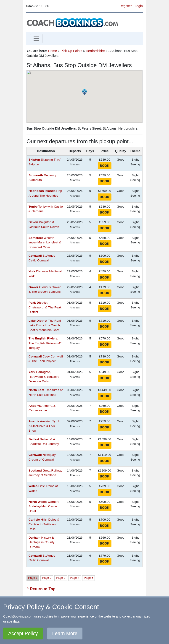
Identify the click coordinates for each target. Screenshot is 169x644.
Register (126, 6)
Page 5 (88, 578)
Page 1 (33, 578)
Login (139, 6)
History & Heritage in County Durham (41, 542)
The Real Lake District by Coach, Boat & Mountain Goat (45, 325)
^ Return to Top (41, 589)
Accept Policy (23, 633)
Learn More (65, 633)
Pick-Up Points (71, 51)
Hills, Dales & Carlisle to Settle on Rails (44, 524)
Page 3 (61, 578)
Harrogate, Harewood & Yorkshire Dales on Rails (44, 377)
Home (53, 51)
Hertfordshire (95, 51)
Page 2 (47, 578)
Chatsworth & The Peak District (45, 307)
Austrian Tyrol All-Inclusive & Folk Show (44, 426)
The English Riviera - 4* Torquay (45, 343)
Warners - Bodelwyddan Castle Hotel (45, 506)
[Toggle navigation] (36, 39)
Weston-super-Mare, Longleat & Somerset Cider (45, 242)
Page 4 (75, 578)
